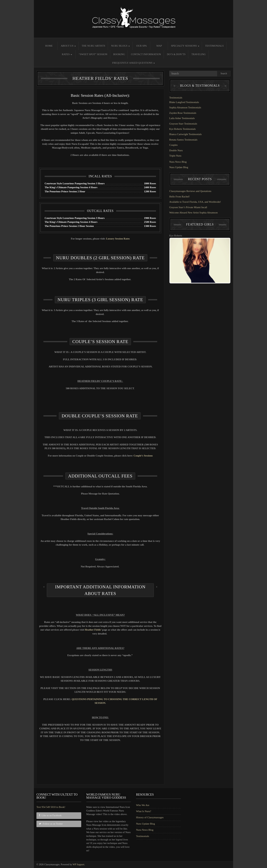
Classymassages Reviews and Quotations (190, 191)
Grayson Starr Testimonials (183, 124)
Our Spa (142, 46)
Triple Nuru (175, 156)
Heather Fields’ (93, 630)
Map (159, 46)
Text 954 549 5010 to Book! (51, 807)
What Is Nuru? (144, 811)
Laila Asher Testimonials (182, 118)
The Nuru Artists (93, 46)
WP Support (78, 865)
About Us (68, 46)
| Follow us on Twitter (51, 824)
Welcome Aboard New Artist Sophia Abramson (193, 213)
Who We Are (143, 805)
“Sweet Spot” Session (93, 54)
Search (224, 73)
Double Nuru (176, 150)
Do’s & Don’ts (176, 54)
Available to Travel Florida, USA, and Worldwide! (195, 202)
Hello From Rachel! (179, 197)
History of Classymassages (150, 817)
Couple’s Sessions (143, 456)
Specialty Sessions (185, 46)
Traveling (199, 54)
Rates (67, 54)
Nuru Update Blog (179, 167)
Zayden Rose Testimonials (183, 113)
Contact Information (146, 54)
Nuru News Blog (178, 162)
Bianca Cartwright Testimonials (185, 134)
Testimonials (214, 46)
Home (49, 46)
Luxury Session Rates (118, 239)
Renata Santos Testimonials (183, 140)
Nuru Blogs (120, 46)
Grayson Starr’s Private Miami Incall (188, 207)
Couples (173, 145)
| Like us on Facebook (50, 815)
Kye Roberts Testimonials (182, 129)
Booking (119, 54)
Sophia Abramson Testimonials (185, 107)
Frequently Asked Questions (133, 63)
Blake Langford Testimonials (184, 102)
